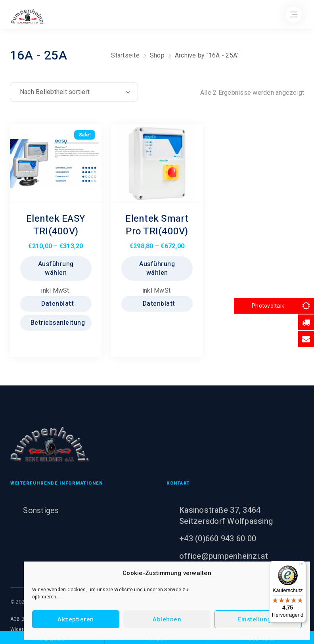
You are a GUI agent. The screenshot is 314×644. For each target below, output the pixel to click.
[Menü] (301, 566)
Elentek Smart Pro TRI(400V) (157, 225)
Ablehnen (167, 619)
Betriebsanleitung (57, 323)
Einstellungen (258, 619)
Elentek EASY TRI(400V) (56, 225)
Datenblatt (57, 304)
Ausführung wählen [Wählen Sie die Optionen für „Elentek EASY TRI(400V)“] (56, 268)
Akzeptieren (76, 619)
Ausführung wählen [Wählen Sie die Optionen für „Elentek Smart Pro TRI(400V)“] (157, 268)
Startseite (125, 55)
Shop (157, 55)
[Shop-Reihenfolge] (74, 92)
